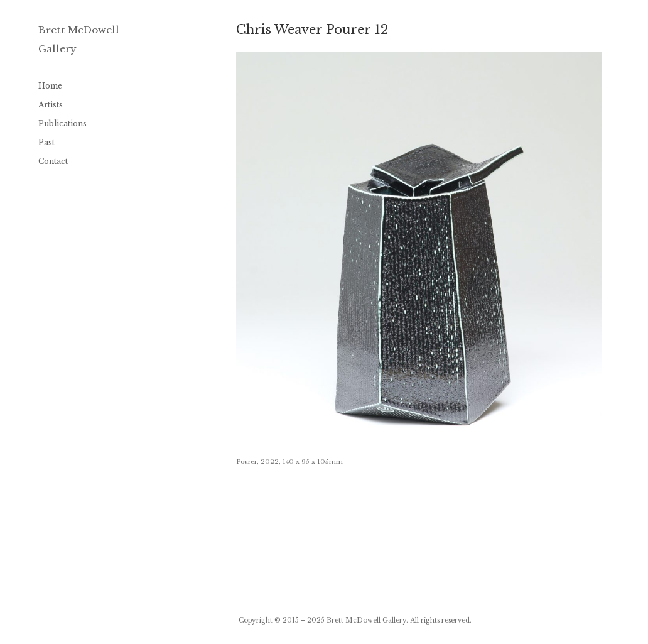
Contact (53, 161)
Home (50, 86)
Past (46, 142)
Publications (62, 123)
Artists (51, 105)
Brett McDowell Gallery (366, 620)
